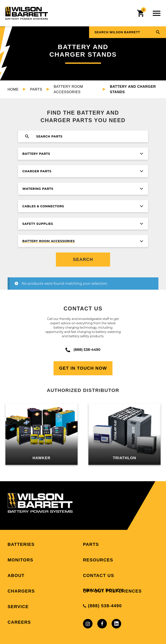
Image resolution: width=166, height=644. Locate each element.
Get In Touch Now (83, 368)
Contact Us (99, 575)
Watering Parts (38, 189)
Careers (19, 622)
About (16, 575)
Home (13, 89)
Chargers (21, 591)
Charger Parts (37, 171)
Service (18, 607)
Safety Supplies (38, 224)
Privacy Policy (103, 590)
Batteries (21, 544)
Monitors (20, 560)
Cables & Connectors (43, 206)
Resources (98, 560)
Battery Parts (36, 154)
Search (83, 259)
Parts (36, 89)
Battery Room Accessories (68, 89)
